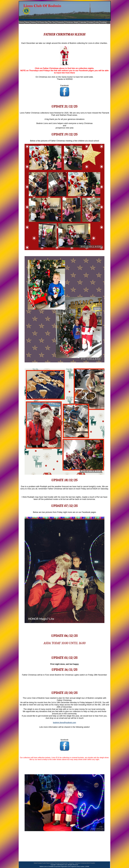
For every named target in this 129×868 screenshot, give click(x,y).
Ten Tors (52, 22)
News (27, 22)
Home (22, 22)
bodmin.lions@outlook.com (64, 723)
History (33, 22)
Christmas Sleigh (72, 22)
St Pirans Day (42, 22)
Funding (103, 22)
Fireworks (60, 22)
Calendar (83, 22)
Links (97, 22)
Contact (91, 22)
